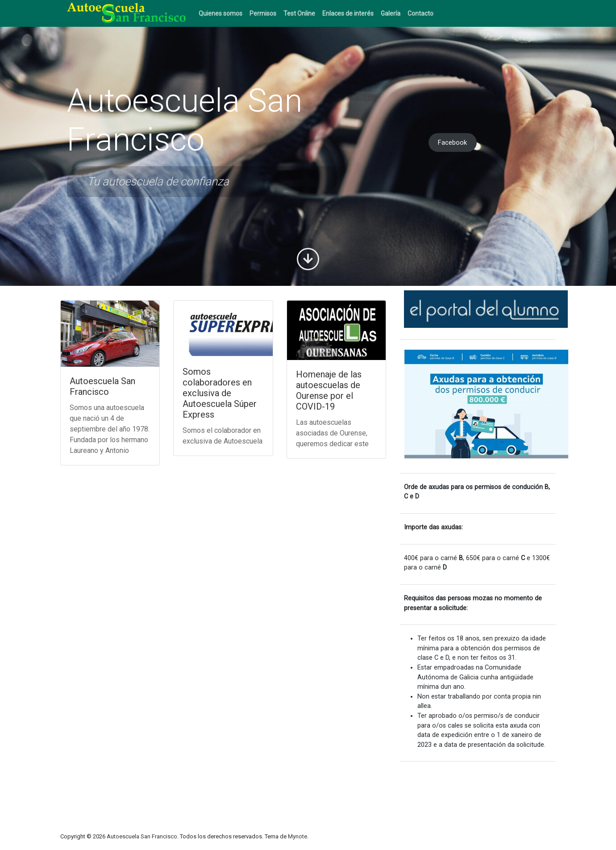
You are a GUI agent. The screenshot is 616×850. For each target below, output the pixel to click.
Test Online (299, 13)
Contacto (420, 13)
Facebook (452, 142)
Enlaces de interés (348, 13)
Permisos (263, 13)
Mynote (298, 836)
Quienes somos (221, 13)
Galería (391, 13)
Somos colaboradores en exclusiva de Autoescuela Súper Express (220, 393)
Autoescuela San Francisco (102, 386)
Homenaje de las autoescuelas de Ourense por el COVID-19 (329, 390)
